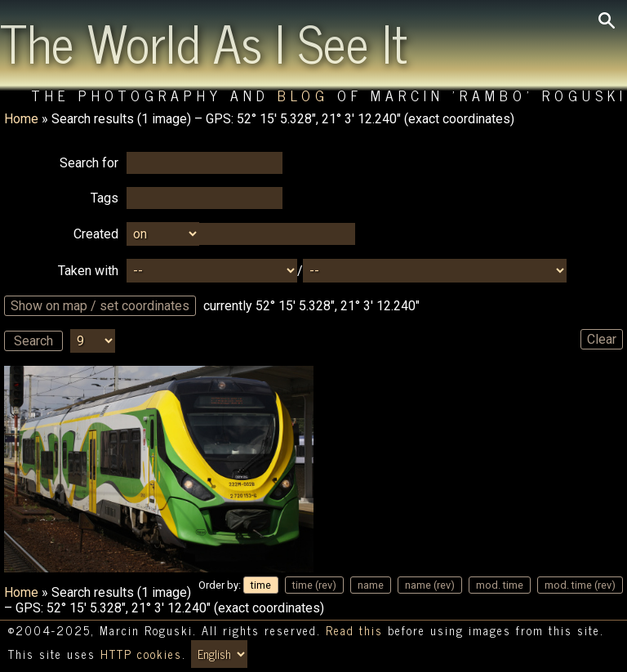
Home (21, 119)
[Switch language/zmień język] (219, 654)
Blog (303, 95)
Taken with (88, 271)
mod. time (500, 585)
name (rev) (430, 585)
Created (96, 234)
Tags (104, 198)
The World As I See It (204, 42)
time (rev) (314, 585)
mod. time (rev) (580, 585)
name (371, 585)
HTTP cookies (141, 654)
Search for (89, 163)
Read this (354, 630)
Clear (602, 339)
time (261, 585)
